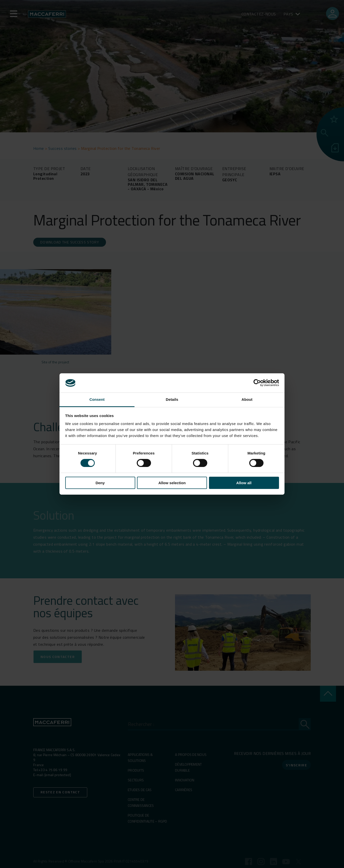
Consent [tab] (97, 399)
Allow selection (172, 483)
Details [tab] (172, 399)
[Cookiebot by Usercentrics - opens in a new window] (257, 383)
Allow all (244, 483)
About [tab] (247, 399)
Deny (100, 483)
